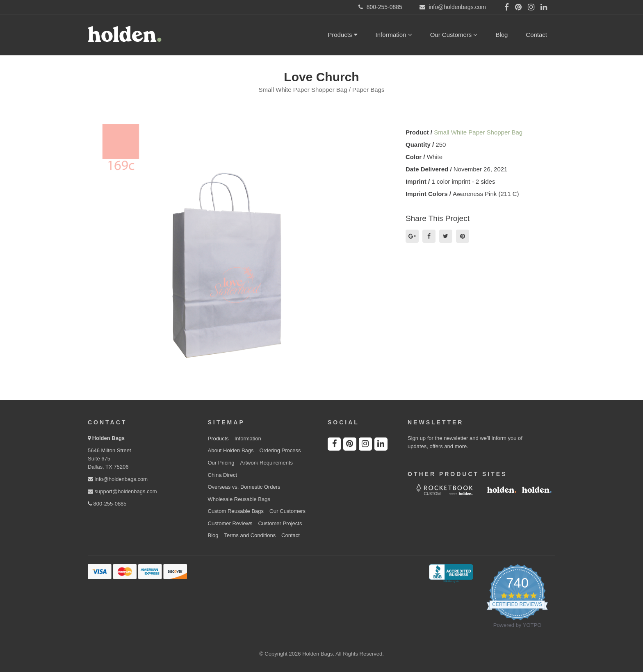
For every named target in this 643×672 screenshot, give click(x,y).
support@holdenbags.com (122, 491)
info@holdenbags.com (118, 479)
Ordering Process (280, 450)
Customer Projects (280, 523)
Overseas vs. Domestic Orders (244, 487)
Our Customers (454, 35)
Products (342, 35)
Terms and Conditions (250, 535)
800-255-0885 (107, 504)
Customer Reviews (230, 523)
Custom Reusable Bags (236, 511)
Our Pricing (221, 463)
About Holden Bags (231, 450)
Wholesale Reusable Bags (239, 499)
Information (394, 35)
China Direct (223, 475)
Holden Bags (108, 438)
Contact (536, 35)
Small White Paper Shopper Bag (478, 132)
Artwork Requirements (266, 463)
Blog (502, 35)
